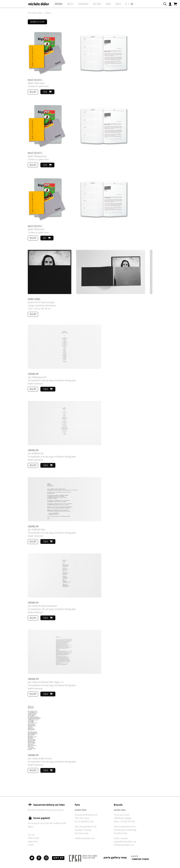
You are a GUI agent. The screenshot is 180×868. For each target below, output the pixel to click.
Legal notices (33, 841)
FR (126, 4)
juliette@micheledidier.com (125, 842)
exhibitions (83, 4)
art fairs (97, 4)
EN (132, 4)
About (118, 4)
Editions (59, 4)
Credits (31, 845)
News (108, 4)
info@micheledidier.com (85, 838)
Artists (70, 4)
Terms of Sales (33, 838)
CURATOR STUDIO (140, 859)
